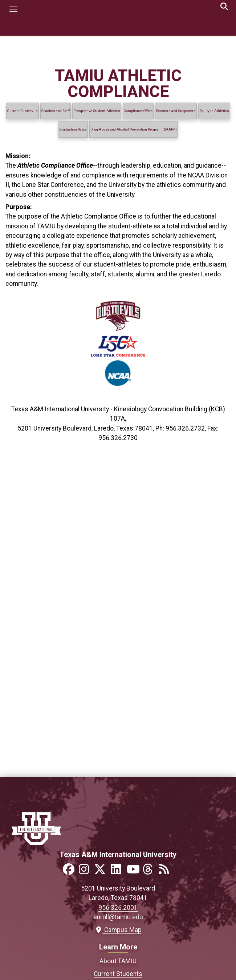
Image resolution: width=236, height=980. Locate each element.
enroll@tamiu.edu (118, 917)
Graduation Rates (73, 129)
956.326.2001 (118, 908)
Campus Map (118, 930)
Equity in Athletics (214, 111)
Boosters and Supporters (176, 111)
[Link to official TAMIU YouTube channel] (134, 871)
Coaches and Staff (56, 111)
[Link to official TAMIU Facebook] (70, 871)
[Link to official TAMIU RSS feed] (166, 871)
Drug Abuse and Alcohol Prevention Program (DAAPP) (134, 129)
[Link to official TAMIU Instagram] (86, 871)
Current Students (118, 974)
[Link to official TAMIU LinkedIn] (118, 871)
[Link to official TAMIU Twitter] (102, 871)
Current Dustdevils (23, 111)
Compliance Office (138, 111)
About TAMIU (118, 961)
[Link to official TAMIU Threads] (150, 871)
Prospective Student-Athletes (97, 111)
